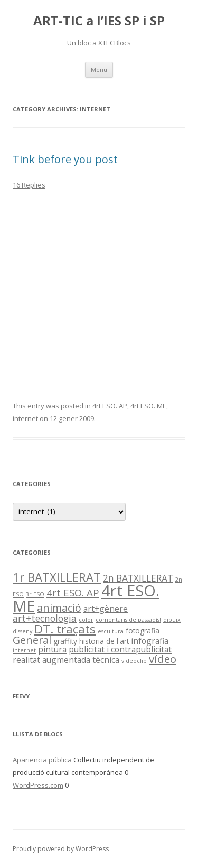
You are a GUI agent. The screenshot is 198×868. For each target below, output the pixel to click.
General (32, 640)
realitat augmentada (51, 660)
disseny (22, 631)
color (86, 620)
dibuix (172, 620)
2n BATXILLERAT (138, 578)
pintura (52, 649)
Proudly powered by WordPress (61, 849)
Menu (99, 69)
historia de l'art (104, 641)
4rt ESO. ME (148, 406)
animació (59, 608)
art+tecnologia (45, 618)
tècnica (106, 660)
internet (25, 418)
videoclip (134, 661)
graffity (65, 641)
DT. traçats (65, 629)
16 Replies (29, 185)
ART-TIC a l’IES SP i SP (99, 21)
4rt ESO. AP (110, 406)
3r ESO (35, 594)
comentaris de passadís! (128, 620)
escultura (111, 631)
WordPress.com (38, 785)
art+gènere (106, 609)
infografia (150, 641)
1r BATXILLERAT (57, 577)
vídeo (163, 659)
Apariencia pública (42, 760)
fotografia (143, 631)
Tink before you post (65, 159)
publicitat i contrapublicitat (120, 649)
